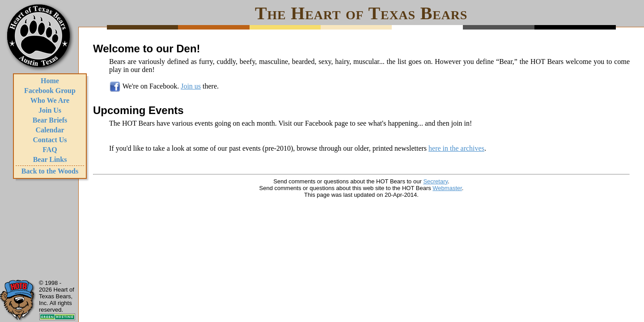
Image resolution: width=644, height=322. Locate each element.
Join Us (50, 110)
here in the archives (456, 148)
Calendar (50, 130)
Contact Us (50, 140)
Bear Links (50, 159)
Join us (191, 86)
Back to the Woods (50, 171)
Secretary (435, 181)
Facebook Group (50, 91)
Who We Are (50, 100)
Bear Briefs (50, 120)
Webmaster (447, 188)
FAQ (50, 150)
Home (50, 81)
